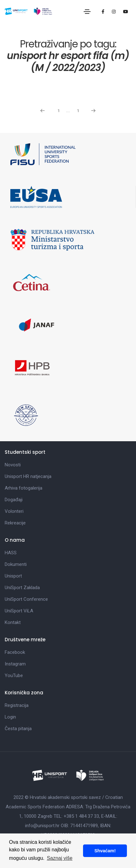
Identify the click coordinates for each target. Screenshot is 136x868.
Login (10, 717)
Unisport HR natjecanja (28, 476)
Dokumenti (16, 564)
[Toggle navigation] (87, 12)
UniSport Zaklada (22, 588)
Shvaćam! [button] (105, 851)
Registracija (17, 705)
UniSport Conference (26, 599)
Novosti (13, 465)
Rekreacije (15, 523)
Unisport (13, 576)
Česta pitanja (18, 729)
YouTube (14, 675)
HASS (11, 553)
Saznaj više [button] (60, 858)
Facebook (15, 652)
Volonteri (14, 511)
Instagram (15, 664)
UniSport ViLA (19, 611)
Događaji (14, 500)
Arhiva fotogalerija (24, 488)
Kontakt (13, 622)
